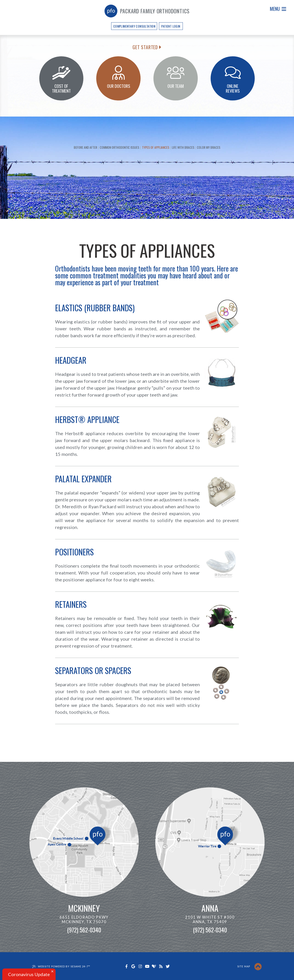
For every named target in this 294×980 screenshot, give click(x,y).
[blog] (161, 966)
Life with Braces (183, 147)
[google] (133, 966)
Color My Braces (209, 147)
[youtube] (147, 966)
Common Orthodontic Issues (119, 147)
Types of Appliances (156, 147)
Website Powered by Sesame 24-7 (64, 966)
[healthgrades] (154, 966)
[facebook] (126, 966)
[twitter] (168, 966)
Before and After (85, 147)
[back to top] (258, 967)
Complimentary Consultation (134, 26)
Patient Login (171, 26)
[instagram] (140, 966)
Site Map (244, 966)
